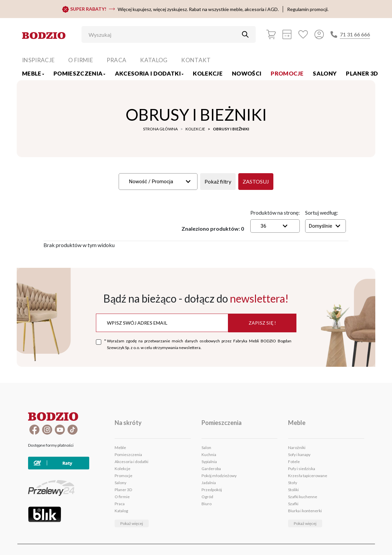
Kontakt (196, 60)
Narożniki (297, 448)
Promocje (287, 73)
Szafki (293, 504)
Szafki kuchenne (303, 497)
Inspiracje (38, 60)
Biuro (207, 504)
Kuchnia (209, 455)
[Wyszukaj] (164, 34)
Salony (325, 73)
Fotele (294, 462)
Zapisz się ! (262, 323)
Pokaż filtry (218, 181)
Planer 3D (362, 73)
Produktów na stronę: (275, 212)
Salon (206, 448)
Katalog (154, 60)
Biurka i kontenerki (305, 511)
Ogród (207, 497)
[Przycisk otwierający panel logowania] (319, 34)
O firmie (81, 60)
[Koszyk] (271, 34)
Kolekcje (208, 73)
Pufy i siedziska (302, 469)
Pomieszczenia (80, 73)
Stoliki (293, 490)
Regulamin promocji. (308, 9)
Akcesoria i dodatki (149, 73)
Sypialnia (209, 462)
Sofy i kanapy (299, 455)
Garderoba (211, 469)
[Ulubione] (303, 34)
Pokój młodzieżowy (219, 476)
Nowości (247, 73)
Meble (33, 73)
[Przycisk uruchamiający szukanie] (245, 34)
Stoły (293, 483)
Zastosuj (256, 181)
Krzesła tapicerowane (308, 476)
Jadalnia (209, 483)
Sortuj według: (322, 212)
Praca (117, 60)
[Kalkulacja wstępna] (287, 34)
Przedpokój (212, 490)
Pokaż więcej (132, 523)
